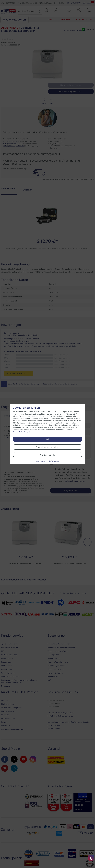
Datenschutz (54, 461)
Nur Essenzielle (47, 455)
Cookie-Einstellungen (26, 408)
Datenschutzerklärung (21, 432)
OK (47, 439)
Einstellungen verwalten (48, 447)
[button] (91, 858)
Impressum (40, 461)
